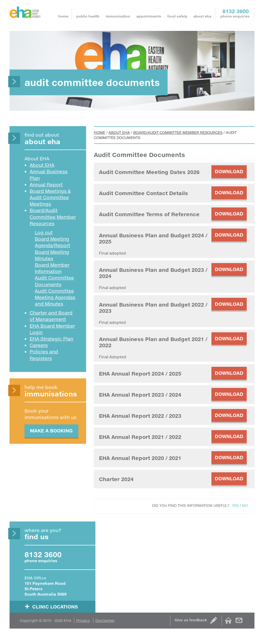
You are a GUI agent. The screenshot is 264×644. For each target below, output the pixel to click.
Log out (44, 232)
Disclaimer (105, 620)
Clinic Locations (55, 606)
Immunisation (118, 16)
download (229, 171)
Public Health (88, 16)
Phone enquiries (235, 16)
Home (63, 16)
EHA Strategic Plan (51, 339)
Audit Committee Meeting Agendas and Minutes (55, 297)
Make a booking (51, 431)
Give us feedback (191, 620)
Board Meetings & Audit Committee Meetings (50, 197)
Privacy (83, 620)
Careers (39, 345)
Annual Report (46, 185)
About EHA (202, 16)
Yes (235, 505)
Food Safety (177, 16)
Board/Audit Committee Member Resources (178, 132)
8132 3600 (236, 11)
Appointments (149, 16)
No (245, 505)
